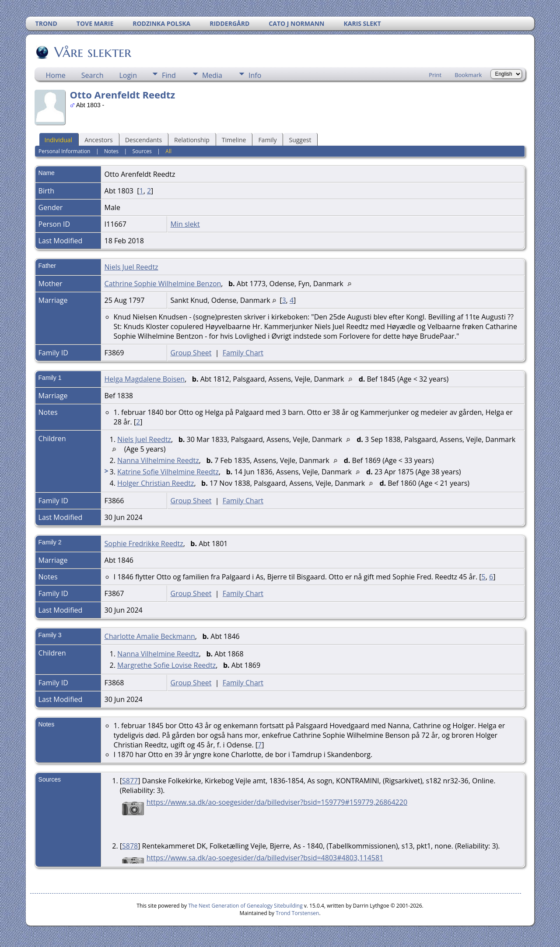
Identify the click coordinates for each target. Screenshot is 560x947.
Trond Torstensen (297, 913)
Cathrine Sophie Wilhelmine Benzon (163, 284)
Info (255, 75)
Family (267, 140)
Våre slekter (92, 52)
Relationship (192, 140)
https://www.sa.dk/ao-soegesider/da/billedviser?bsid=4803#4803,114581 (265, 858)
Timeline (234, 140)
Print (435, 75)
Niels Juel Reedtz (131, 267)
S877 (130, 781)
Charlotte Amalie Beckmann (150, 636)
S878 (130, 846)
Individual (59, 140)
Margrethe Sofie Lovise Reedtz (166, 665)
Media (212, 75)
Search (93, 75)
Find (169, 75)
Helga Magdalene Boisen (145, 379)
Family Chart (243, 353)
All (168, 151)
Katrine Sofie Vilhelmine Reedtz (168, 472)
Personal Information (65, 151)
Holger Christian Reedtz (156, 483)
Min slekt (185, 224)
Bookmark (468, 75)
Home (56, 75)
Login (128, 75)
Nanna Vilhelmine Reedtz (158, 460)
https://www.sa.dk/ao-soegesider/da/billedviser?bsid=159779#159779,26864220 (277, 802)
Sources (142, 151)
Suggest (300, 140)
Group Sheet (191, 353)
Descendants (143, 140)
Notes (111, 151)
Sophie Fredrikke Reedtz (144, 544)
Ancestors (98, 140)
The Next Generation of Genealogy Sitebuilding (245, 906)
